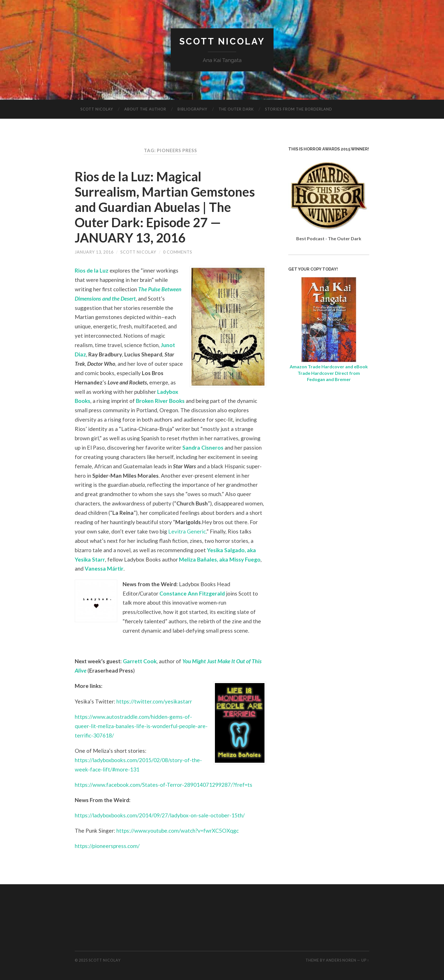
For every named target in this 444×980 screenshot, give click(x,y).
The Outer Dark (236, 109)
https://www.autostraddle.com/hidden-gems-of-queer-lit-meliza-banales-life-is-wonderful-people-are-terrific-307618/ (141, 726)
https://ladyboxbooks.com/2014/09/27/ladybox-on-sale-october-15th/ (160, 815)
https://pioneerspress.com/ (107, 846)
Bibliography (192, 109)
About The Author (145, 109)
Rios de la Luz (92, 270)
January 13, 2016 (94, 252)
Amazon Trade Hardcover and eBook (329, 366)
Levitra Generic (187, 531)
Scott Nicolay (222, 41)
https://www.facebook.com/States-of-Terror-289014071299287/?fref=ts (164, 785)
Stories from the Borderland (299, 109)
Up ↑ (365, 960)
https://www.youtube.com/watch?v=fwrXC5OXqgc (178, 831)
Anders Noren (341, 960)
